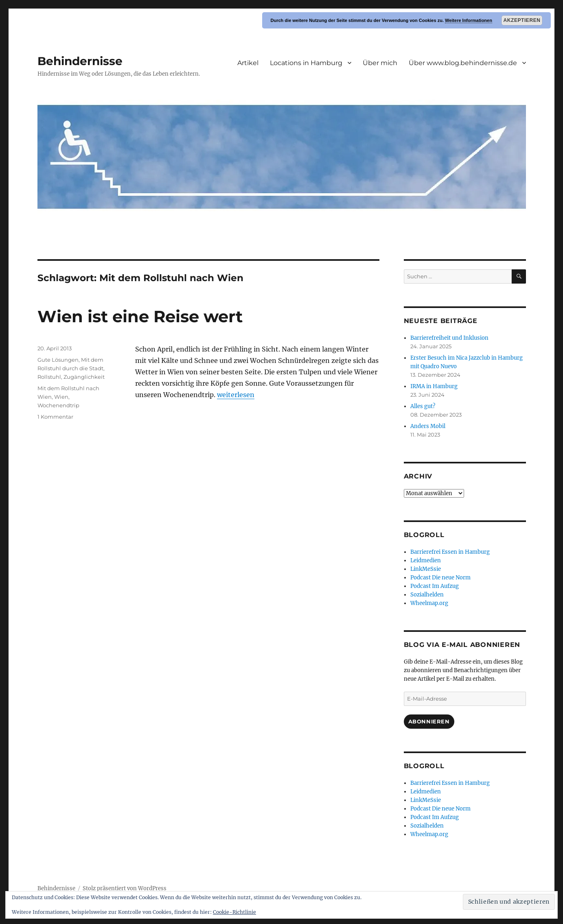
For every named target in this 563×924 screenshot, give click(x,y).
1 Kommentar (55, 417)
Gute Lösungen (58, 360)
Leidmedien (426, 560)
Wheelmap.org (429, 603)
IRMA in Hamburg (434, 386)
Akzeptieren (522, 20)
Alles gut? (423, 406)
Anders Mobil (428, 426)
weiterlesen (236, 395)
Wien (61, 397)
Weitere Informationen (469, 20)
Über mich (380, 63)
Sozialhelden (427, 595)
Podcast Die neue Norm (440, 578)
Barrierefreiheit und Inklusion (449, 338)
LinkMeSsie (426, 569)
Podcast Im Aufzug (435, 586)
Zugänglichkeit (84, 377)
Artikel (248, 63)
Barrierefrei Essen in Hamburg (450, 552)
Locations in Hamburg (306, 63)
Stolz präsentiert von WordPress (125, 888)
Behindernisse (80, 61)
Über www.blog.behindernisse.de (463, 63)
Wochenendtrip (58, 405)
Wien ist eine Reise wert (140, 316)
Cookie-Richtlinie (234, 912)
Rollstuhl (49, 377)
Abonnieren (429, 721)
